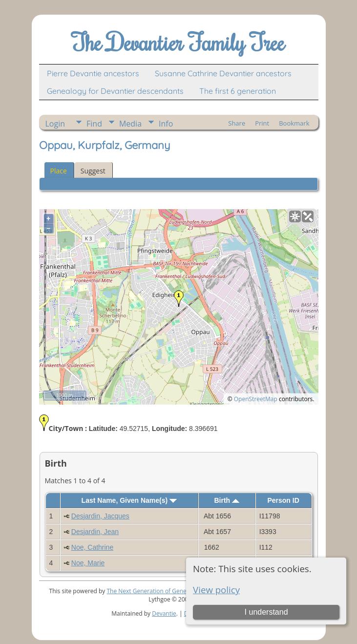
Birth (227, 500)
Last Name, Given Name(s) (129, 500)
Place (59, 171)
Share (237, 123)
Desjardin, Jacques (100, 516)
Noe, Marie (88, 563)
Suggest (93, 171)
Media (130, 124)
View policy (216, 590)
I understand (266, 612)
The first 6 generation (238, 91)
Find (94, 124)
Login (55, 124)
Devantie (164, 613)
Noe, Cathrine (92, 547)
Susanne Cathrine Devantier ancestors (223, 73)
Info (166, 124)
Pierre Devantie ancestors (93, 73)
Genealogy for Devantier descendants (115, 91)
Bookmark (294, 123)
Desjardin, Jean (95, 532)
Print (262, 123)
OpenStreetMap (256, 399)
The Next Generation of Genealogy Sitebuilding (170, 591)
